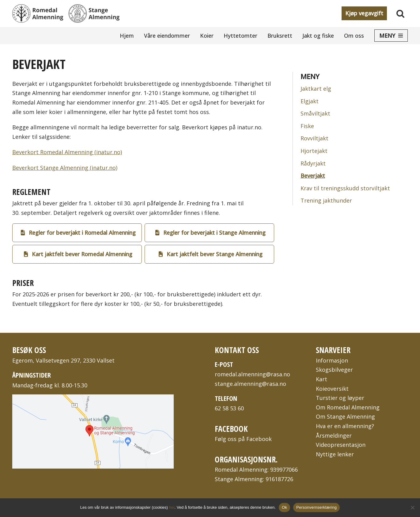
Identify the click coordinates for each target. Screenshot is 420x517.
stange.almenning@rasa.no (250, 384)
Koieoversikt (332, 389)
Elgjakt (310, 101)
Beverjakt (313, 176)
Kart (322, 379)
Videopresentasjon (341, 445)
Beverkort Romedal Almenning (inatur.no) (67, 152)
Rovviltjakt (314, 138)
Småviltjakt (315, 113)
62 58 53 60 (229, 408)
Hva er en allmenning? (345, 426)
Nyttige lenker (335, 454)
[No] (412, 507)
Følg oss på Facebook (243, 439)
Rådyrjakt (313, 163)
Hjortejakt (314, 151)
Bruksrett (280, 36)
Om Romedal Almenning (348, 407)
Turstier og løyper (340, 398)
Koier (207, 36)
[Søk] (400, 13)
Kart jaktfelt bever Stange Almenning (211, 254)
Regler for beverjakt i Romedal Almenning (78, 233)
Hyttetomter (240, 36)
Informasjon (332, 360)
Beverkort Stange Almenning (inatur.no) (65, 168)
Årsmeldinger (334, 435)
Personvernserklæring (316, 507)
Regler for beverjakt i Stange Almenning (210, 233)
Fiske (307, 126)
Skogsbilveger (334, 370)
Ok (284, 507)
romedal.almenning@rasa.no (252, 374)
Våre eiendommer (167, 36)
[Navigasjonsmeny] (391, 36)
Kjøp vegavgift (364, 13)
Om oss (354, 36)
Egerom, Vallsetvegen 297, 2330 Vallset (63, 360)
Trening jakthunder (326, 200)
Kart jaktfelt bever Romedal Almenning (78, 254)
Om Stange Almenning (345, 416)
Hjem (127, 36)
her (172, 507)
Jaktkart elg (316, 89)
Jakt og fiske (318, 36)
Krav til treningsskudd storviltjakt (345, 188)
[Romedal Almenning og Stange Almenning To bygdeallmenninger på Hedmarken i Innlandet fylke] (66, 13)
